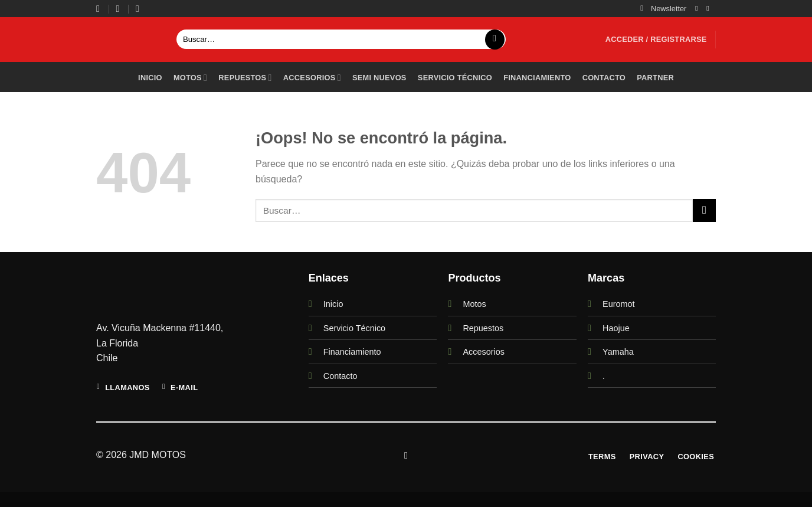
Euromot (618, 304)
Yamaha (618, 352)
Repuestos (245, 78)
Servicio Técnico (354, 328)
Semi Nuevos (379, 78)
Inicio (150, 78)
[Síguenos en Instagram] (699, 8)
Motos (190, 78)
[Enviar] (495, 40)
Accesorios (312, 78)
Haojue (616, 328)
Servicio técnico (455, 78)
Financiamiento (537, 78)
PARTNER (655, 78)
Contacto (604, 78)
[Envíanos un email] (710, 8)
